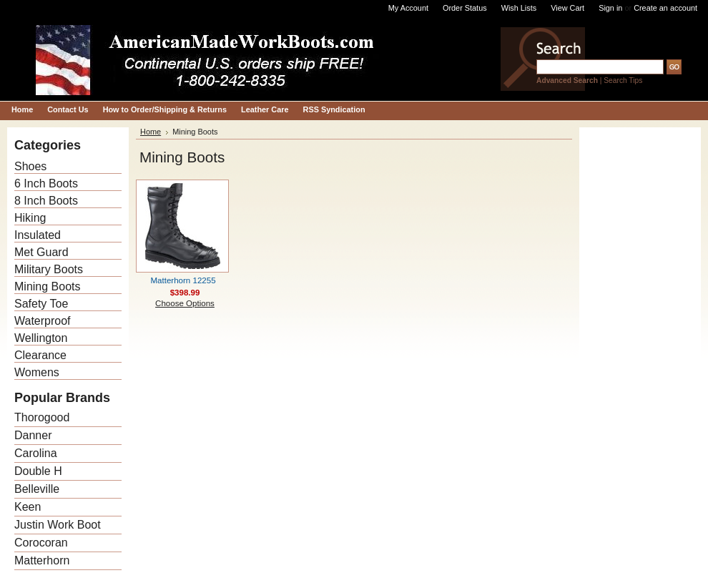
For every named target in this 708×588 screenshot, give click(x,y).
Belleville (37, 489)
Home (151, 132)
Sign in (610, 8)
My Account (408, 8)
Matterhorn (42, 560)
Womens (37, 372)
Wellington (41, 338)
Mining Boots (48, 286)
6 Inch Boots (46, 183)
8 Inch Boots (46, 201)
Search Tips (623, 80)
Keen (28, 507)
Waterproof (43, 321)
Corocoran (41, 543)
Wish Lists (519, 8)
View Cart (567, 8)
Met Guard (41, 252)
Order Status (465, 8)
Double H (38, 471)
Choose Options (185, 303)
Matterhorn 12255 (183, 280)
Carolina (36, 453)
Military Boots (49, 269)
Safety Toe (41, 304)
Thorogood (42, 417)
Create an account (665, 8)
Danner (33, 435)
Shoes (30, 166)
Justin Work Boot (58, 525)
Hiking (30, 218)
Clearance (40, 355)
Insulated (38, 235)
